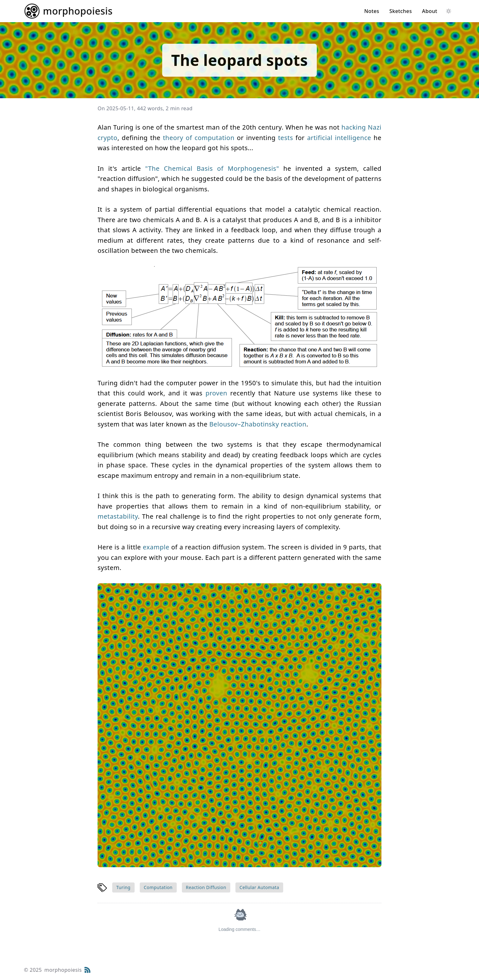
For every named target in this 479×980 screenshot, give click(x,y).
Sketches (401, 11)
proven (217, 393)
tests (286, 138)
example (156, 547)
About (430, 11)
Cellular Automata (259, 887)
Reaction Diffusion (206, 887)
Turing (123, 887)
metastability (118, 516)
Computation (158, 887)
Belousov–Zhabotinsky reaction (258, 424)
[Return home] (68, 11)
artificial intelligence (339, 138)
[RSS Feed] (87, 970)
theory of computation (199, 138)
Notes (372, 11)
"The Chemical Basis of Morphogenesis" (212, 168)
